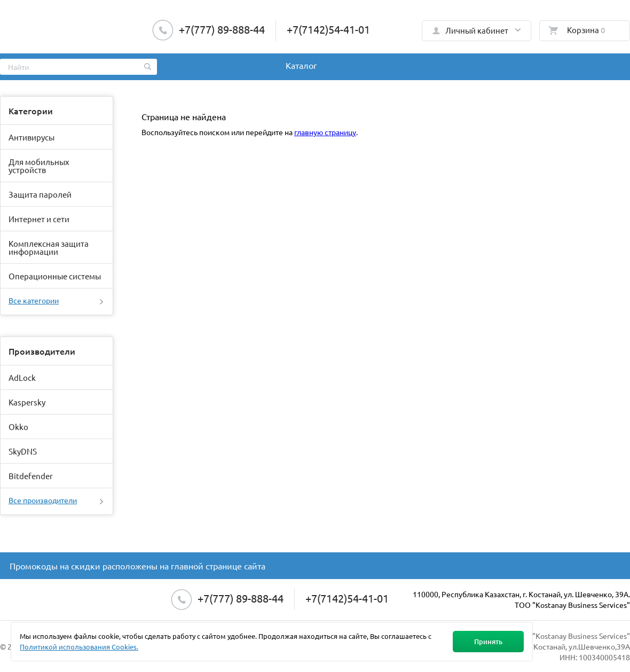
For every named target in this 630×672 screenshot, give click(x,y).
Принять (488, 642)
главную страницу (325, 132)
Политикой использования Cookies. (79, 647)
